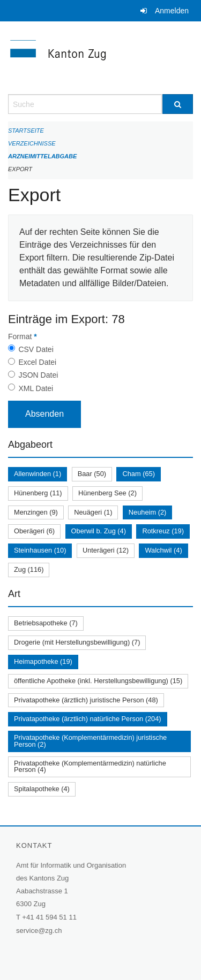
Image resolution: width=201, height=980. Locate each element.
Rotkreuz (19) (163, 531)
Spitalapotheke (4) (42, 789)
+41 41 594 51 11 (49, 917)
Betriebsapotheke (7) (46, 623)
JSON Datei (38, 375)
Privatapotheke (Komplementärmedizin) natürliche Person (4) (90, 767)
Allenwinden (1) (38, 474)
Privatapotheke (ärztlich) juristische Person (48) (86, 700)
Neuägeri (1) (93, 512)
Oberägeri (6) (34, 531)
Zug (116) (29, 569)
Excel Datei (37, 362)
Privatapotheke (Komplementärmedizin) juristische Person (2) (90, 741)
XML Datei (36, 388)
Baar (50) (92, 474)
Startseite (26, 131)
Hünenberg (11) (38, 493)
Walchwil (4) (163, 550)
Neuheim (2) (147, 512)
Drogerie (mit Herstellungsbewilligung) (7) (77, 642)
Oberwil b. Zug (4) (99, 531)
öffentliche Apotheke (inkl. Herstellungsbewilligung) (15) (98, 681)
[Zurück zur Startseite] (100, 58)
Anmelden (172, 11)
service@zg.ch (39, 931)
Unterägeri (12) (106, 550)
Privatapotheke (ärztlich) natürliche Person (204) (88, 719)
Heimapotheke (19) (43, 661)
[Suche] (178, 104)
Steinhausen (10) (40, 550)
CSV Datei (36, 349)
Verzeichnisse (32, 143)
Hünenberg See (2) (107, 493)
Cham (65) (138, 474)
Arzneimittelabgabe (42, 156)
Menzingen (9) (36, 512)
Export (20, 169)
